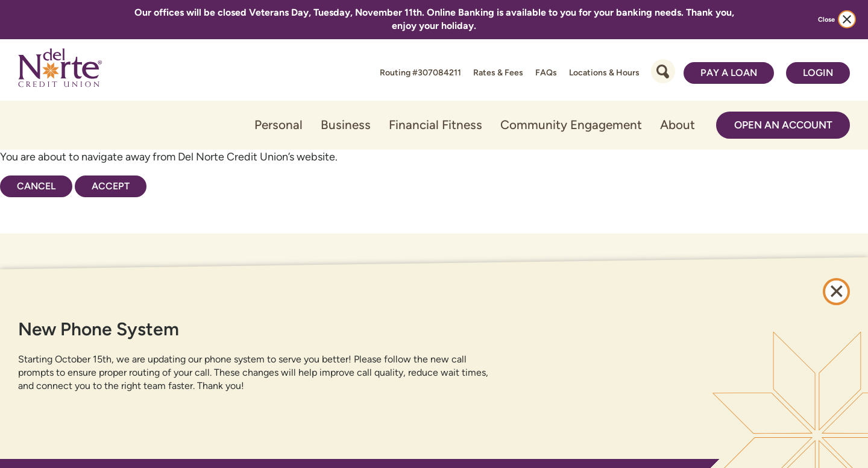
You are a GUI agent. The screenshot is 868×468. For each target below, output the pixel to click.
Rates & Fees (498, 73)
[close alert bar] (847, 19)
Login (818, 73)
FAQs (546, 73)
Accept (111, 186)
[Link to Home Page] (60, 70)
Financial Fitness (436, 125)
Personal (278, 125)
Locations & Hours (604, 73)
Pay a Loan (729, 73)
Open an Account (783, 125)
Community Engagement (571, 125)
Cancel (36, 186)
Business (346, 125)
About (678, 125)
